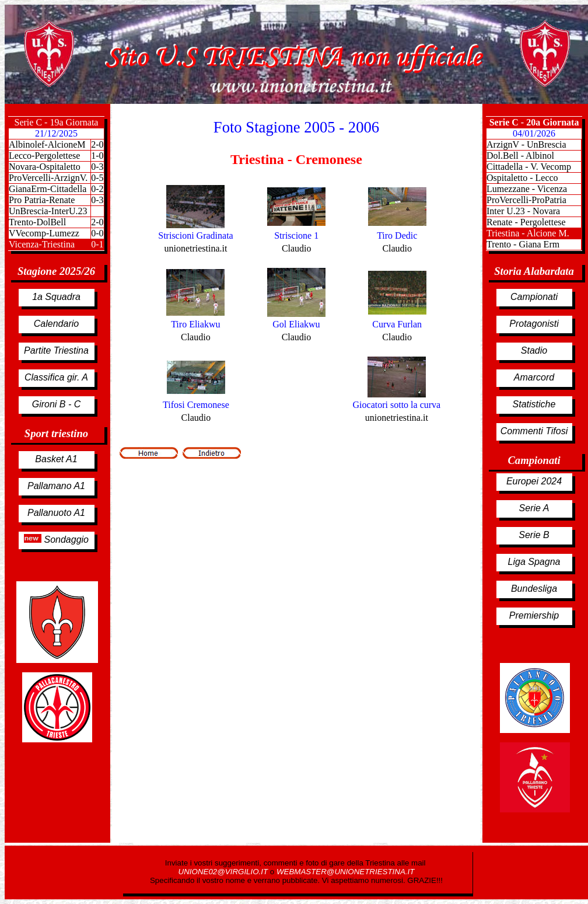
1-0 (97, 156)
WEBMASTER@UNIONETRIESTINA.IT (345, 872)
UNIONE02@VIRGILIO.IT (224, 872)
